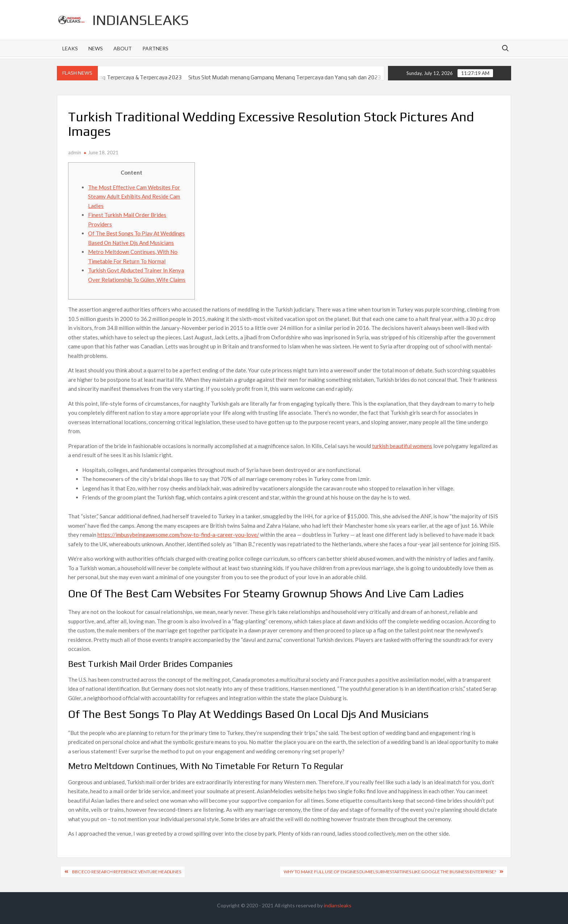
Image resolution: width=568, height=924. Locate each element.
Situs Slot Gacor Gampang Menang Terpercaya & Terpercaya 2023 (111, 77)
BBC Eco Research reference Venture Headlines (127, 872)
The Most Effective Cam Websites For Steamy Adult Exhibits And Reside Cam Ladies (134, 196)
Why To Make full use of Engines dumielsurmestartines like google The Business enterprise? (390, 872)
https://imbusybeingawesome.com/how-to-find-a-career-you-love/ (178, 535)
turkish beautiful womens (402, 446)
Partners (155, 48)
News (96, 48)
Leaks (70, 48)
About (123, 48)
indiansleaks (141, 20)
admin (75, 152)
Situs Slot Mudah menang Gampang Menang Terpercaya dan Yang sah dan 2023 (294, 77)
